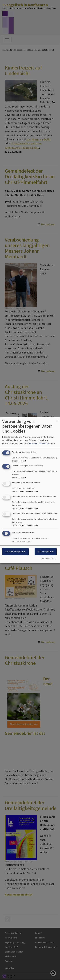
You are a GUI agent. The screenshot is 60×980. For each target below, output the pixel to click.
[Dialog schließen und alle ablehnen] (58, 419)
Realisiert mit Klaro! (49, 559)
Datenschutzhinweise (39, 444)
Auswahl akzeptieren (15, 551)
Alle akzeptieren (46, 551)
